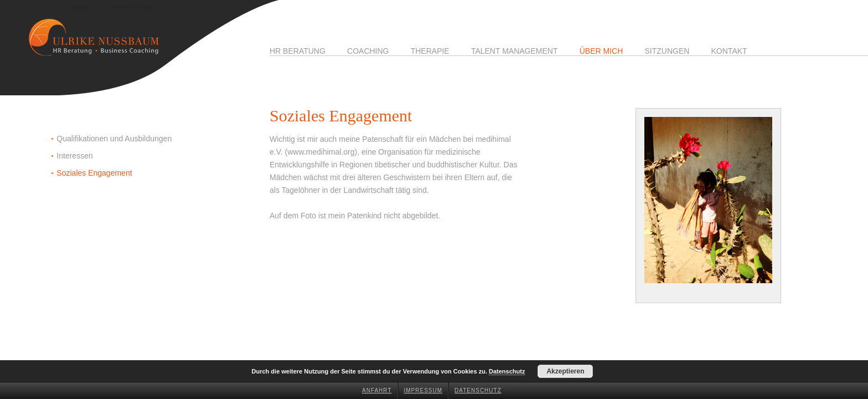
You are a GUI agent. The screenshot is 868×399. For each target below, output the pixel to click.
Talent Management (515, 51)
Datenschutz (478, 390)
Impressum (423, 390)
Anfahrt (377, 390)
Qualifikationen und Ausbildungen (114, 139)
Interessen (74, 156)
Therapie (430, 51)
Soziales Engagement (94, 173)
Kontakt (729, 51)
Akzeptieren (565, 371)
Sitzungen (667, 51)
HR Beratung (298, 51)
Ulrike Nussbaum (79, 8)
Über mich (601, 51)
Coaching (368, 51)
